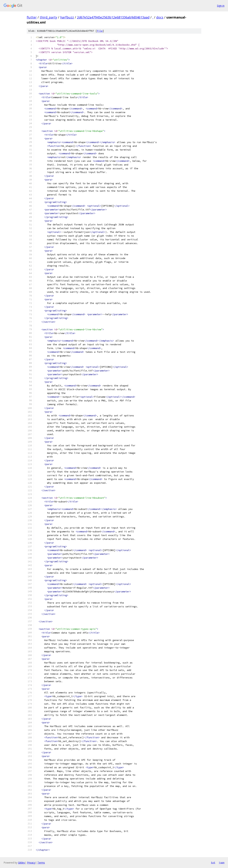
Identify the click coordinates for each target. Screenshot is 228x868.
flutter (32, 17)
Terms (41, 863)
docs (160, 17)
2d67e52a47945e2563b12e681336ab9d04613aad (113, 17)
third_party (48, 17)
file (100, 31)
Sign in (221, 6)
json (222, 862)
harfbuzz (67, 17)
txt (213, 862)
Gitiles (21, 863)
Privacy (31, 863)
